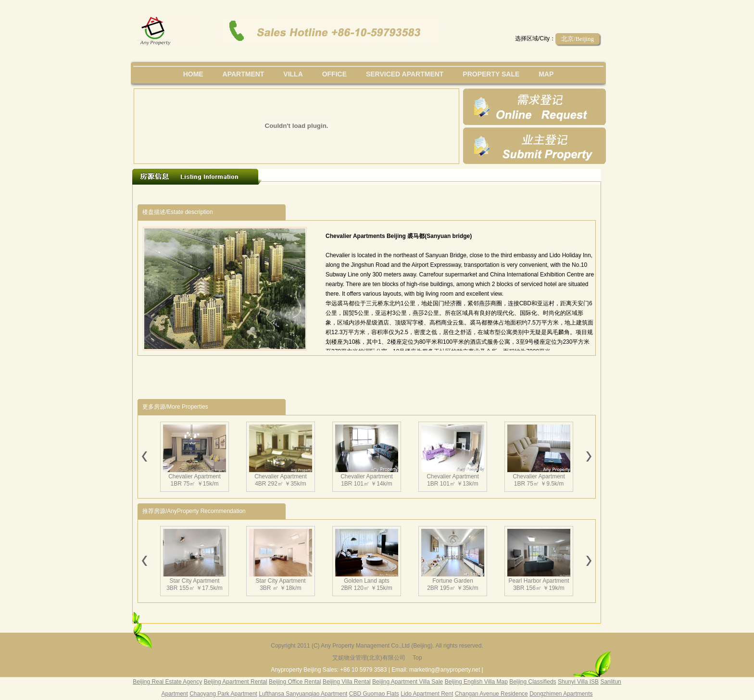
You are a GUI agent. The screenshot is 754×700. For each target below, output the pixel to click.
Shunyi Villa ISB (578, 682)
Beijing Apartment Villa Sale (408, 682)
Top (417, 658)
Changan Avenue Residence (491, 694)
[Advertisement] (314, 194)
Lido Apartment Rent (427, 694)
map (546, 74)
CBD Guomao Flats (374, 694)
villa (293, 74)
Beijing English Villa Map (476, 682)
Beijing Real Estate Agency (167, 682)
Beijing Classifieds (533, 682)
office (334, 74)
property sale (491, 74)
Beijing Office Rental (295, 682)
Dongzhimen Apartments (561, 694)
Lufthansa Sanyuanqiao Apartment (303, 694)
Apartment (244, 74)
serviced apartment (405, 74)
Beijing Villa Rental (347, 682)
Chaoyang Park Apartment (223, 694)
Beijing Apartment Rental (236, 682)
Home (193, 74)
